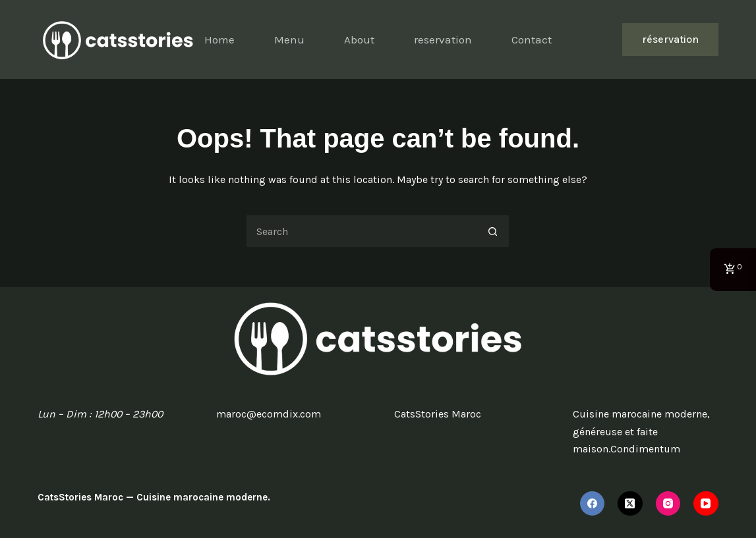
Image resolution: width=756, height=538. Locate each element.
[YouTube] (706, 504)
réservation (670, 39)
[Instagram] (668, 504)
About (359, 40)
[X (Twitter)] (630, 504)
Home (219, 40)
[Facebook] (593, 504)
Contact (532, 40)
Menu (289, 40)
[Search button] (493, 231)
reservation (443, 40)
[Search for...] (361, 231)
